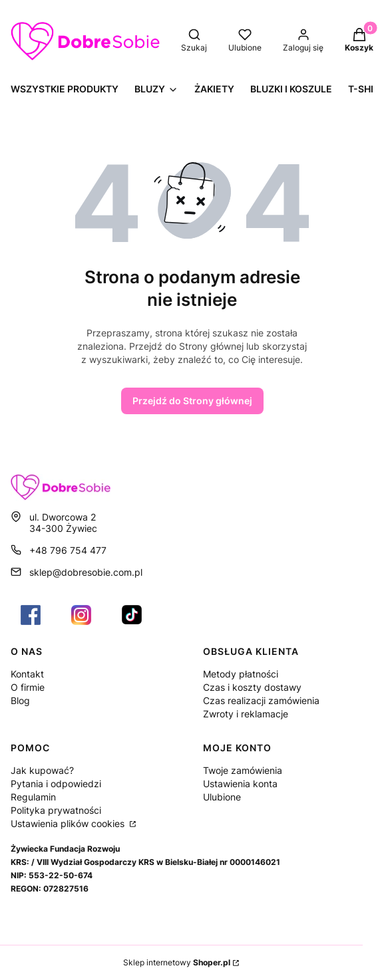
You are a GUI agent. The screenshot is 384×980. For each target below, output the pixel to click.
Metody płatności (241, 674)
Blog (20, 700)
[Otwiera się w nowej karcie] (31, 615)
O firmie (28, 687)
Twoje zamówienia (243, 770)
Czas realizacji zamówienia (261, 700)
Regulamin (33, 797)
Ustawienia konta (240, 784)
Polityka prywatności (56, 810)
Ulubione (222, 797)
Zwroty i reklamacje (246, 714)
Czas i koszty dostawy (252, 687)
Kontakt (27, 674)
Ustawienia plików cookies (69, 823)
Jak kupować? (42, 770)
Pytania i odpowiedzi (56, 784)
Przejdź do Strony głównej (192, 401)
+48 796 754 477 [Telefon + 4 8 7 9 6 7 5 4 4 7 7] (68, 550)
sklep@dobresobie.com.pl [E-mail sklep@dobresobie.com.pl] (86, 572)
